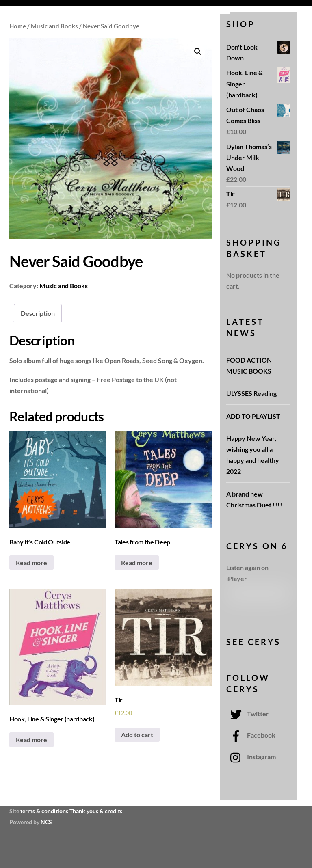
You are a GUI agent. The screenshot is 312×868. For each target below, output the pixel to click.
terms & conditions (44, 811)
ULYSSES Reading (251, 393)
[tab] (38, 313)
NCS (46, 822)
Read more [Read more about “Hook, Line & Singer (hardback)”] (31, 740)
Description (38, 313)
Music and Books (54, 26)
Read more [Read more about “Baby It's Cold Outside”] (31, 562)
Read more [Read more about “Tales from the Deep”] (137, 562)
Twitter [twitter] (248, 714)
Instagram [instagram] (251, 757)
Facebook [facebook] (251, 735)
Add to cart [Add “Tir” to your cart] (137, 735)
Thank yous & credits (96, 811)
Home (18, 26)
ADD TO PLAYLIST (253, 416)
